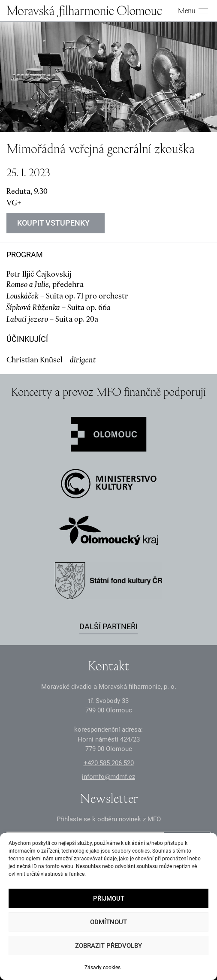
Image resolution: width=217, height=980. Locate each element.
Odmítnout (108, 922)
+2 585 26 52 (109, 763)
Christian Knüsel (35, 360)
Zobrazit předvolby (108, 946)
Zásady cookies (102, 968)
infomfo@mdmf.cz (108, 777)
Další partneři (108, 626)
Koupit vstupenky (53, 223)
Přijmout (109, 899)
